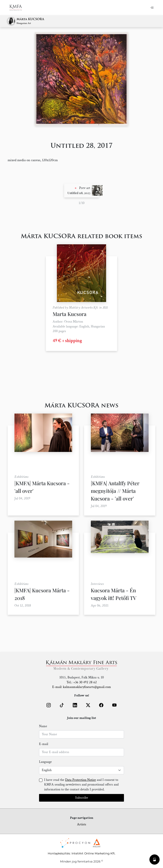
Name (43, 726)
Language (45, 762)
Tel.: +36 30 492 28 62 (82, 682)
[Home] (18, 8)
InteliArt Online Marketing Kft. (93, 853)
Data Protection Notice (81, 780)
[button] (82, 190)
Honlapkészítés (59, 853)
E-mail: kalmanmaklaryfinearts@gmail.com (82, 687)
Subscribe (82, 798)
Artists (82, 824)
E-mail (44, 744)
